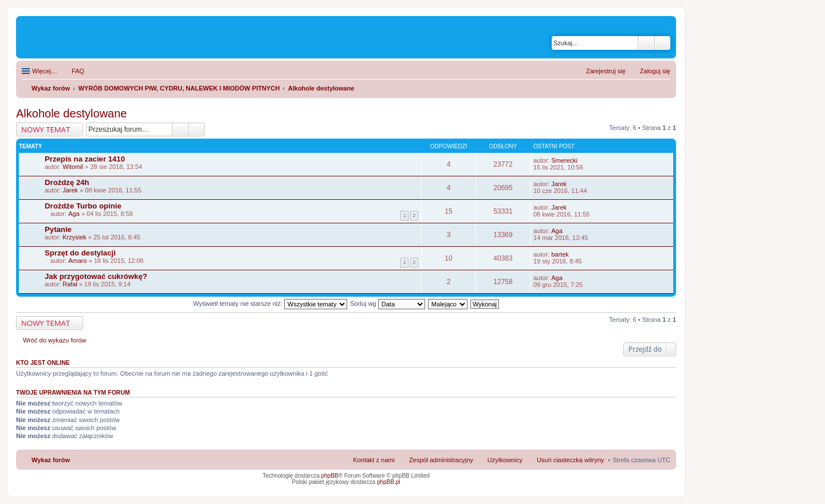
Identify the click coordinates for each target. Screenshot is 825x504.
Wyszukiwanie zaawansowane (663, 43)
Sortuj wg (388, 304)
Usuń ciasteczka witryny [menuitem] (570, 460)
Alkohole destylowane (71, 113)
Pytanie (58, 229)
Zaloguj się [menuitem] (655, 71)
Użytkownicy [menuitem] (505, 460)
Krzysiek (74, 237)
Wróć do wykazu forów (54, 340)
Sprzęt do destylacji (80, 253)
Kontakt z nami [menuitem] (374, 460)
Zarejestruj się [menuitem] (606, 71)
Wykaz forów (51, 460)
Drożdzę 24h (67, 182)
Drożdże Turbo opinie (83, 206)
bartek (560, 254)
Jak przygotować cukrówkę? (96, 276)
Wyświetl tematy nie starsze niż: (270, 304)
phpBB (330, 476)
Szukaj (646, 43)
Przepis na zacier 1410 (85, 159)
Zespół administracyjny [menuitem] (441, 460)
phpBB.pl (389, 482)
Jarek (70, 190)
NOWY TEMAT (46, 129)
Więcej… (45, 71)
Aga (74, 214)
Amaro (77, 261)
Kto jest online (43, 363)
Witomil (73, 167)
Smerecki (564, 160)
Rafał (70, 284)
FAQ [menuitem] (78, 71)
